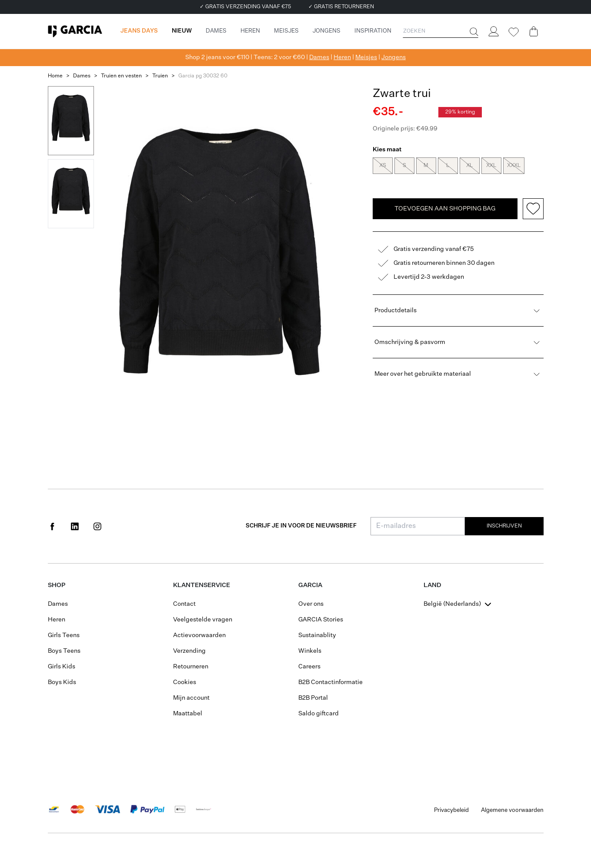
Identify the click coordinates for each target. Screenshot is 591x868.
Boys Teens (64, 651)
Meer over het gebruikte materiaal (458, 375)
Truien (160, 76)
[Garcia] (75, 31)
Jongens (394, 57)
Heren (342, 57)
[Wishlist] (514, 32)
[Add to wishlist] (533, 210)
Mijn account (191, 698)
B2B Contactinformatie (331, 682)
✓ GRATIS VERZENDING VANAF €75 (245, 7)
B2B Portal (313, 698)
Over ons (311, 604)
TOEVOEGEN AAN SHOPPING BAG (445, 210)
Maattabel (188, 714)
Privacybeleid (451, 810)
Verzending (189, 651)
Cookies (185, 682)
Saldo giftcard (319, 714)
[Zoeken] (473, 32)
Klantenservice (202, 585)
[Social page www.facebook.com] (52, 526)
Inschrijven (504, 526)
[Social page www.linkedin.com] (75, 526)
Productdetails (458, 311)
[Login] (494, 31)
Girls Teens (64, 635)
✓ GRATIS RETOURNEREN (341, 7)
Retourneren (191, 667)
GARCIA (310, 585)
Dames (319, 57)
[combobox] (458, 604)
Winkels (310, 651)
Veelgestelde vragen (203, 620)
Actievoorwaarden (199, 635)
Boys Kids (62, 682)
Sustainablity (317, 635)
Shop (57, 585)
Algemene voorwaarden (512, 810)
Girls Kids (62, 667)
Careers (309, 667)
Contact (184, 604)
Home (55, 76)
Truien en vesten (121, 76)
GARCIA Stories (321, 620)
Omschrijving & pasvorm (458, 343)
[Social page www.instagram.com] (97, 526)
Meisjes (366, 57)
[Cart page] (534, 31)
